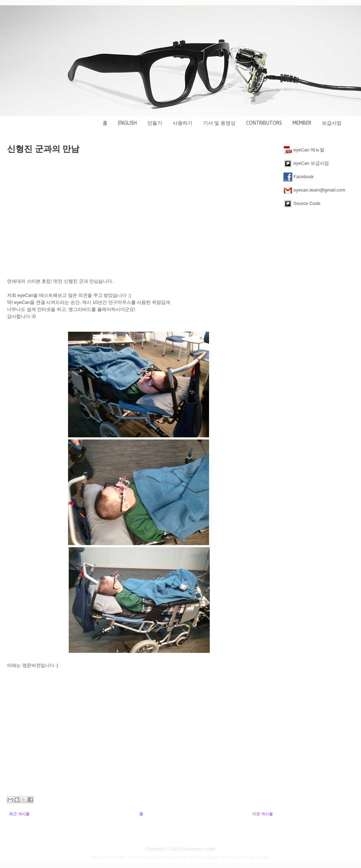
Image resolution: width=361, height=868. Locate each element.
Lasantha (178, 857)
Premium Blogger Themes (212, 857)
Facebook (299, 177)
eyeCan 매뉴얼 (304, 150)
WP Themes (130, 857)
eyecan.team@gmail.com (314, 190)
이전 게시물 (263, 814)
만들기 (155, 123)
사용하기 (183, 123)
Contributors (264, 123)
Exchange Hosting (253, 857)
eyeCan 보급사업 (306, 164)
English (127, 123)
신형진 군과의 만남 (43, 149)
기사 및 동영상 (219, 123)
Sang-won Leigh (199, 849)
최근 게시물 (19, 814)
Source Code (302, 204)
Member (302, 123)
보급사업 (332, 123)
